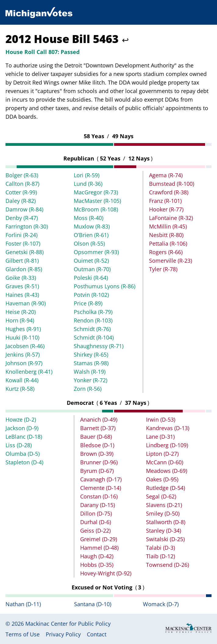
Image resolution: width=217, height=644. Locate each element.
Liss (19, 445)
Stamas (91, 363)
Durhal (96, 522)
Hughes (23, 329)
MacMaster (97, 201)
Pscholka (93, 312)
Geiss (95, 531)
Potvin (91, 295)
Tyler (163, 269)
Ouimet (91, 261)
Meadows (167, 471)
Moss (89, 218)
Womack (161, 604)
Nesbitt (166, 235)
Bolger (22, 175)
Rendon (93, 320)
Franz (165, 201)
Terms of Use (23, 634)
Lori (87, 175)
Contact (97, 634)
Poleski (91, 278)
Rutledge (165, 488)
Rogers (166, 252)
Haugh (97, 556)
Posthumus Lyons (105, 286)
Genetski (25, 252)
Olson (89, 243)
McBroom (96, 209)
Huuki (22, 337)
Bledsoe (97, 445)
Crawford (169, 192)
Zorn (88, 389)
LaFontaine (171, 218)
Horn (20, 320)
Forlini (21, 235)
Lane (160, 437)
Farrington (27, 226)
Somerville (171, 261)
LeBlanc (24, 437)
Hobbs (97, 565)
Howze (21, 419)
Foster (23, 243)
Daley (21, 201)
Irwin (161, 419)
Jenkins (23, 354)
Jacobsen (25, 346)
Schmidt (92, 329)
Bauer (96, 437)
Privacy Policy (63, 634)
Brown (97, 454)
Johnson (24, 363)
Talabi (160, 548)
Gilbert (22, 261)
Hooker (166, 209)
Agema (166, 175)
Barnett (98, 428)
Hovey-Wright (106, 573)
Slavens (164, 505)
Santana (93, 604)
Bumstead (172, 184)
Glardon (24, 269)
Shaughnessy (99, 346)
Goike (21, 278)
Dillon (96, 513)
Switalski (165, 539)
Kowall (22, 380)
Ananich (99, 419)
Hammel (99, 548)
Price (88, 303)
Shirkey (91, 354)
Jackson (22, 428)
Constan (99, 496)
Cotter (21, 192)
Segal (161, 496)
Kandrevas (168, 428)
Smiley (163, 513)
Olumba (23, 454)
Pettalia (168, 243)
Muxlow (92, 226)
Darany (98, 505)
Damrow (24, 209)
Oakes (162, 479)
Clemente (101, 488)
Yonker (91, 380)
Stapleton (24, 462)
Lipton (162, 454)
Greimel (99, 539)
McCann (165, 462)
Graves (22, 286)
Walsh (90, 372)
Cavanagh (101, 479)
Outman (92, 269)
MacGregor (96, 192)
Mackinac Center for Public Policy (68, 624)
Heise (21, 312)
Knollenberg (29, 372)
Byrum (97, 471)
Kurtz (20, 389)
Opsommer (96, 252)
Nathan (23, 604)
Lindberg (167, 445)
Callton (22, 184)
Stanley (164, 531)
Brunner (99, 462)
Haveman (26, 303)
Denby (22, 218)
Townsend (167, 565)
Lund (88, 184)
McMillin (168, 226)
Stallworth (166, 522)
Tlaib (160, 556)
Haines (22, 295)
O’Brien (91, 235)
